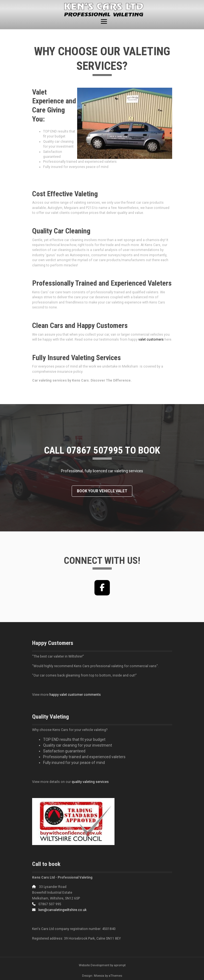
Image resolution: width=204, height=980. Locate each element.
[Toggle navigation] (104, 22)
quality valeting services (90, 782)
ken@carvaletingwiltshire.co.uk (62, 910)
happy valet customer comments (75, 695)
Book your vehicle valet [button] (102, 491)
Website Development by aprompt (102, 965)
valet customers (151, 339)
